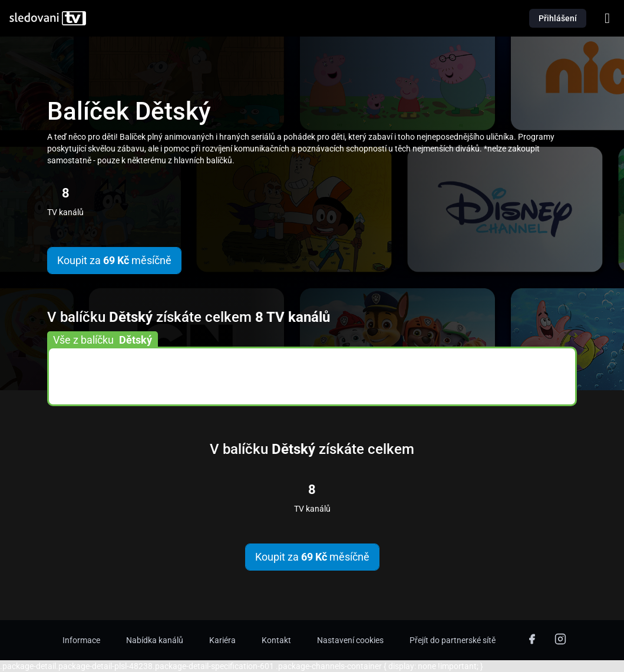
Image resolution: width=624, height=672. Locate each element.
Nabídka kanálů (155, 640)
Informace (81, 640)
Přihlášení (558, 18)
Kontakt (276, 640)
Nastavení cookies (350, 640)
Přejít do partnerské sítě (453, 640)
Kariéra (222, 640)
